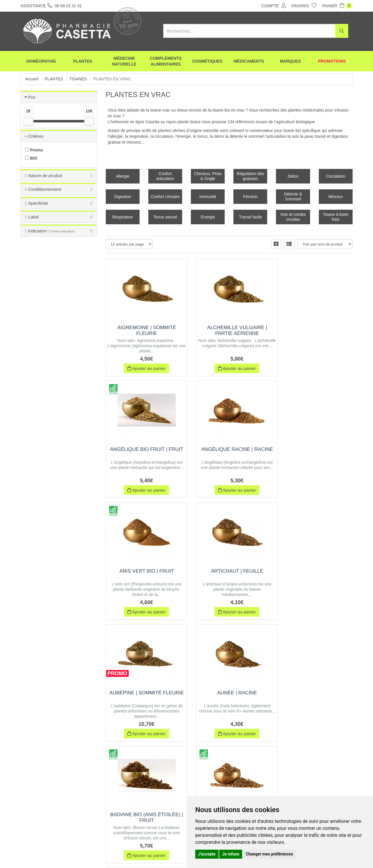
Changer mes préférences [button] (270, 854)
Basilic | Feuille (314, 693)
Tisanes (78, 79)
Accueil (32, 79)
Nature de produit (45, 175)
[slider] (28, 121)
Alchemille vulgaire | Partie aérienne (229, 330)
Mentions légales (177, 853)
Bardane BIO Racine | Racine (144, 696)
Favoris (304, 6)
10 (216, 751)
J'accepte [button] (207, 854)
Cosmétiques (207, 61)
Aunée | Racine (229, 571)
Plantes (83, 61)
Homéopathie (41, 61)
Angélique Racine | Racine (144, 449)
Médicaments (249, 61)
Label (33, 217)
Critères (36, 136)
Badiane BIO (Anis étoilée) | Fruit (314, 574)
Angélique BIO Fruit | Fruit (315, 330)
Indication (51, 231)
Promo (34, 150)
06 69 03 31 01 (64, 814)
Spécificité (38, 203)
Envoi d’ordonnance (91, 853)
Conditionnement (44, 189)
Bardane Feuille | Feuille (229, 693)
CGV (150, 853)
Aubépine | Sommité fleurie (144, 574)
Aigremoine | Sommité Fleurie (144, 330)
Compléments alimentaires (166, 61)
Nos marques (126, 853)
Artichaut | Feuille (314, 449)
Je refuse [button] (231, 854)
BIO (31, 158)
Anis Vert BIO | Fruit (229, 449)
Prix (32, 97)
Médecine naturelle (124, 61)
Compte (274, 6)
